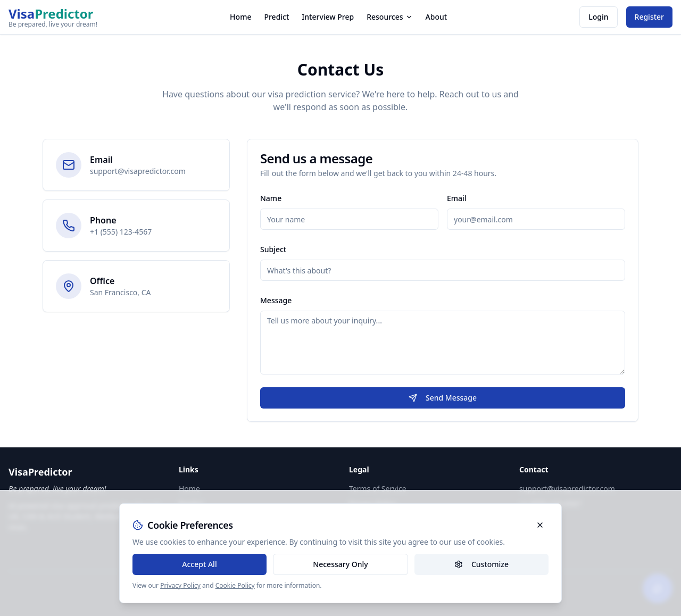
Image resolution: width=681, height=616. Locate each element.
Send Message (443, 398)
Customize (481, 564)
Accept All (199, 564)
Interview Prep (328, 17)
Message (276, 300)
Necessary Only (340, 564)
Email (457, 198)
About (437, 17)
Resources (389, 17)
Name (271, 198)
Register (649, 17)
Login (598, 17)
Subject (273, 249)
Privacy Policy (180, 585)
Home (240, 17)
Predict (276, 17)
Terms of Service (378, 489)
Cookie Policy (235, 585)
